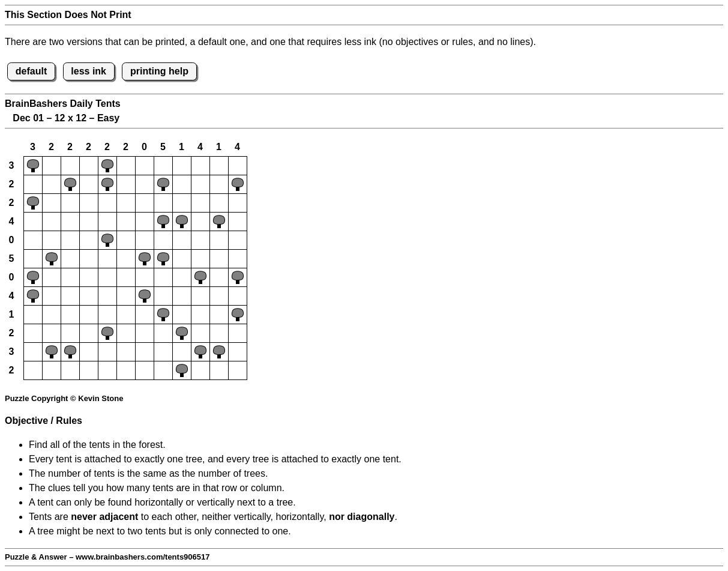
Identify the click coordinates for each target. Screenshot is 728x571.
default (31, 71)
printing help (159, 71)
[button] (33, 166)
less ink (89, 71)
